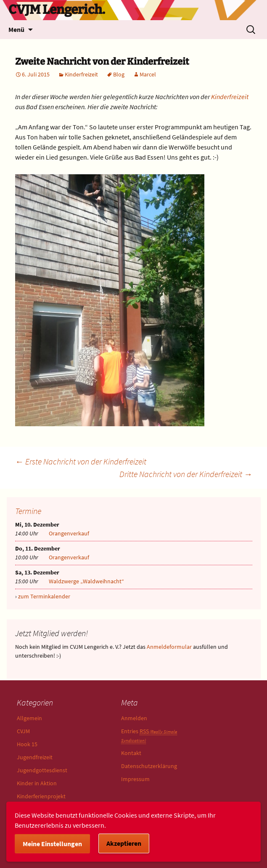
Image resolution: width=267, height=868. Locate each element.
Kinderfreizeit (81, 74)
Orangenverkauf (69, 533)
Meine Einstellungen (52, 844)
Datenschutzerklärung (149, 766)
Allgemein (29, 718)
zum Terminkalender (44, 596)
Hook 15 (27, 744)
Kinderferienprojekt (41, 796)
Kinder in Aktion (37, 783)
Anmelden (134, 718)
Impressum (135, 779)
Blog (119, 74)
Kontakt (131, 753)
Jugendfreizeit (35, 757)
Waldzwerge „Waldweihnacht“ (86, 581)
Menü (16, 29)
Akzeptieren (124, 843)
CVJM (23, 731)
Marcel (148, 74)
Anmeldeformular (169, 647)
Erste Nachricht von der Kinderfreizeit (81, 461)
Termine (28, 511)
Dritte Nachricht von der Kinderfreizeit (186, 474)
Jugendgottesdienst (42, 770)
